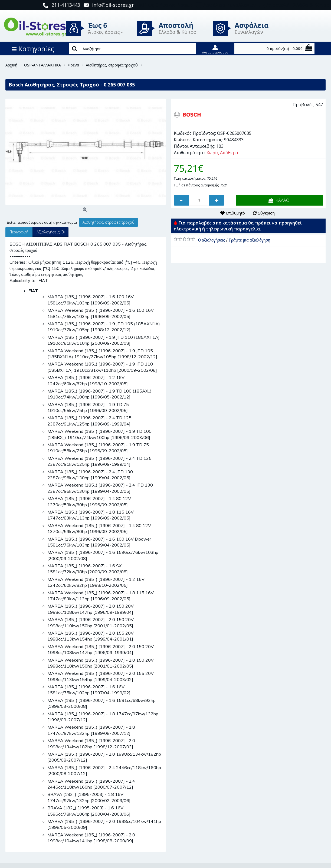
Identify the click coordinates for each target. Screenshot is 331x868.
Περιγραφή (19, 232)
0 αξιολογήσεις (212, 240)
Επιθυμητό (235, 213)
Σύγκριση (266, 213)
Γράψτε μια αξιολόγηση (250, 240)
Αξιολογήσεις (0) (50, 232)
